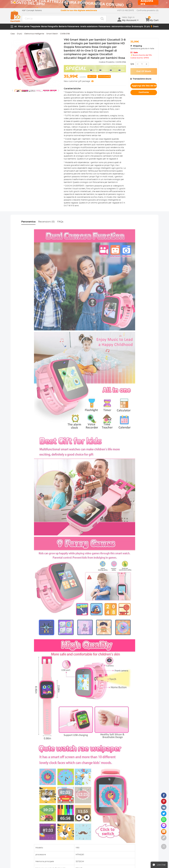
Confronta (144, 92)
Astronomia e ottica (121, 27)
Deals (155, 27)
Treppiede (35, 27)
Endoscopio (137, 27)
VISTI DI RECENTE (126, 11)
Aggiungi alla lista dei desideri (144, 86)
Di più (147, 27)
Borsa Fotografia (50, 27)
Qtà (132, 64)
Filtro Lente (24, 27)
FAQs (60, 222)
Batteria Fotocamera (69, 27)
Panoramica (28, 222)
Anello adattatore (89, 27)
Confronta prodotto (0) (148, 11)
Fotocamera (104, 27)
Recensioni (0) (46, 222)
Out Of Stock (144, 71)
